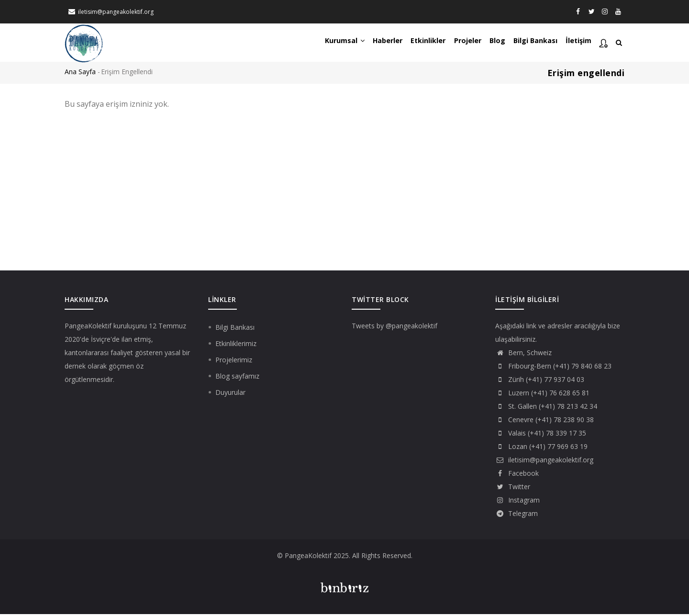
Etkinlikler (410, 44)
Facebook (517, 475)
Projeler (454, 44)
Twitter (513, 488)
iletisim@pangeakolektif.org (116, 12)
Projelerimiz (234, 362)
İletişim (577, 44)
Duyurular (230, 394)
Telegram (517, 515)
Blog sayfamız (237, 378)
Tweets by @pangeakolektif (395, 328)
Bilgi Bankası (530, 44)
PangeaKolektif (88, 328)
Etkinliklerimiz (236, 345)
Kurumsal (317, 44)
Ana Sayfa (80, 74)
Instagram (517, 502)
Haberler (365, 44)
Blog (488, 44)
